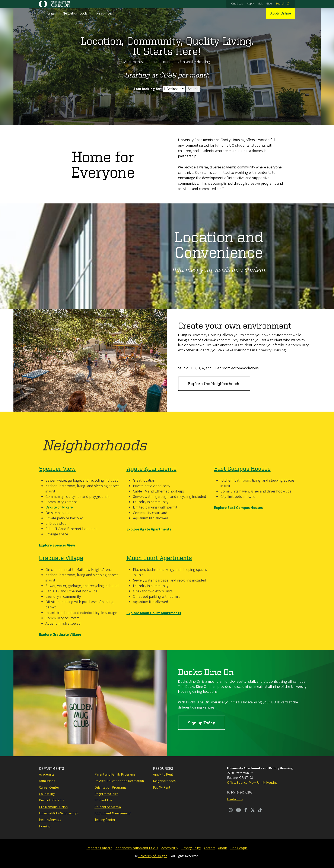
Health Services (50, 820)
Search (280, 4)
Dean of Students (51, 800)
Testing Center (105, 820)
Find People (239, 848)
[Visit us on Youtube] (238, 811)
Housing (45, 826)
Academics (47, 774)
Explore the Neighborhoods (214, 384)
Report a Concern (99, 848)
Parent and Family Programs (115, 774)
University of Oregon (153, 856)
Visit (260, 4)
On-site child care (59, 507)
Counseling (47, 794)
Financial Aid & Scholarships (59, 813)
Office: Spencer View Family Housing (252, 783)
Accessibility (170, 848)
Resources (105, 13)
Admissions (47, 781)
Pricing (49, 13)
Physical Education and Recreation (119, 781)
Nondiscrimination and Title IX (137, 848)
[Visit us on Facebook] (246, 811)
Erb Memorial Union (53, 807)
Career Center (49, 788)
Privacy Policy (191, 848)
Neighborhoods (75, 13)
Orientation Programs (110, 788)
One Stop (237, 4)
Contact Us (235, 799)
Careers (209, 848)
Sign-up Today (202, 723)
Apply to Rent (163, 774)
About (223, 848)
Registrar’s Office (106, 794)
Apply (250, 4)
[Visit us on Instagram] (231, 811)
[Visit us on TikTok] (260, 811)
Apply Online (281, 13)
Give (269, 4)
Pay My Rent (162, 788)
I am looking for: (148, 89)
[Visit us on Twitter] (253, 811)
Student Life (103, 800)
